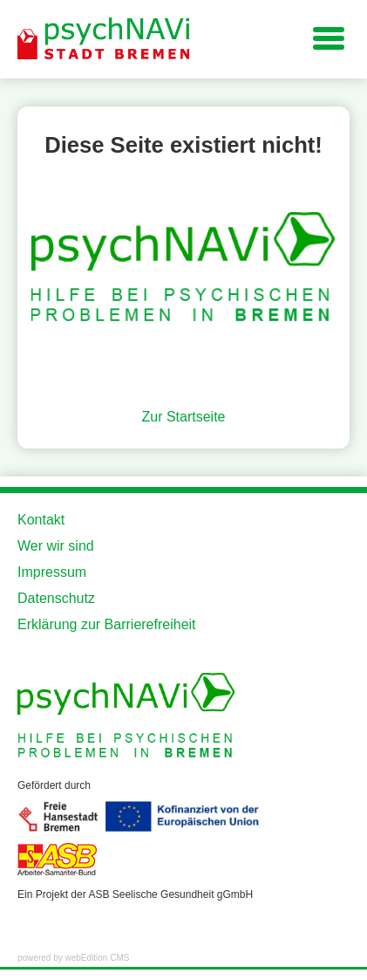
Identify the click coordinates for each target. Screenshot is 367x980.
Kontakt (41, 520)
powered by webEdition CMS (73, 958)
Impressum (52, 572)
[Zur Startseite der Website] (105, 39)
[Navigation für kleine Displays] (329, 38)
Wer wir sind (56, 546)
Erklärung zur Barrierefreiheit (107, 624)
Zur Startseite (183, 417)
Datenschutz (56, 598)
